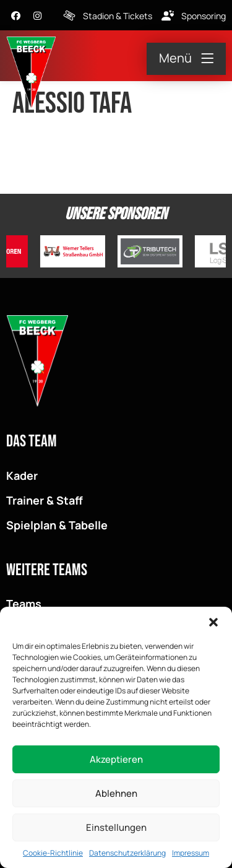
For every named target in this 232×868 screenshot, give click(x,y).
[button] (213, 622)
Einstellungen (116, 827)
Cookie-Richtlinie (53, 853)
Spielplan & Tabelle (57, 525)
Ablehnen (116, 793)
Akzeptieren (116, 759)
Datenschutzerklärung (127, 853)
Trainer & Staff (45, 500)
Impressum (191, 853)
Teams (24, 604)
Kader (22, 475)
